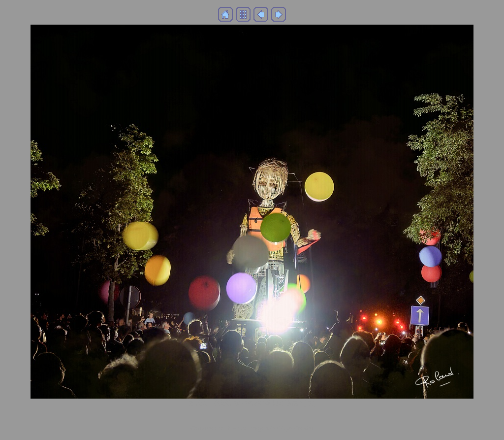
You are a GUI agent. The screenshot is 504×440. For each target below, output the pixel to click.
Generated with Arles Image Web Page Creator (252, 428)
